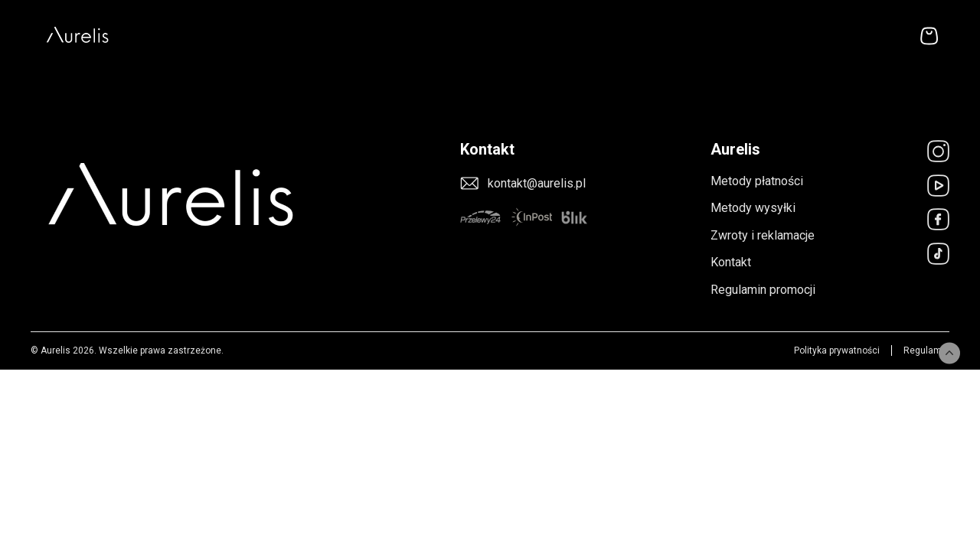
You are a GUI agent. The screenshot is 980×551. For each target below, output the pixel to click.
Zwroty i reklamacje (763, 235)
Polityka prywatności (837, 350)
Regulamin (926, 350)
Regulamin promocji (763, 290)
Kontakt (731, 262)
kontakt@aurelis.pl (537, 183)
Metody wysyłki (753, 208)
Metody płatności (757, 181)
